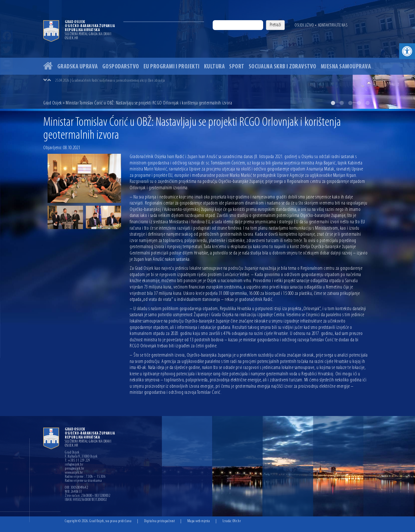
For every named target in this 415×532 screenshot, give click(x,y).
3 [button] (350, 103)
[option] (207, 54)
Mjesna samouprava (346, 67)
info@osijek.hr (74, 465)
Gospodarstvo (121, 67)
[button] (407, 51)
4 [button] (359, 103)
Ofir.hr (237, 521)
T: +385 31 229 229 (77, 461)
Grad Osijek (53, 103)
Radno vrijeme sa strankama (83, 481)
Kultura (215, 67)
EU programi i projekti (172, 67)
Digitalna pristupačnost (160, 521)
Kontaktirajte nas (333, 25)
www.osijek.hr (74, 473)
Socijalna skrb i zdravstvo (283, 67)
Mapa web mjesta (199, 521)
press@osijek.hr (75, 469)
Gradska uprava (78, 67)
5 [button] (367, 103)
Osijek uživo (304, 25)
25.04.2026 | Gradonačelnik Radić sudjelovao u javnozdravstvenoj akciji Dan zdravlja (110, 81)
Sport (237, 67)
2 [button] (342, 103)
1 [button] (333, 103)
